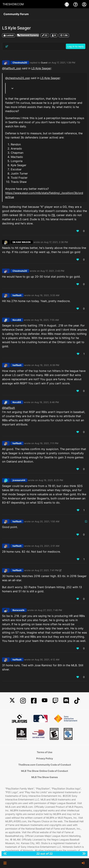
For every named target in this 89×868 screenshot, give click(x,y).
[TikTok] (77, 701)
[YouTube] (45, 701)
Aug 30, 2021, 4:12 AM (47, 660)
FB (53, 215)
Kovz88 (17, 320)
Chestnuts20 (20, 63)
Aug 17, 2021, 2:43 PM (52, 271)
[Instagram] (23, 701)
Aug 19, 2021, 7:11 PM (47, 443)
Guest (44, 63)
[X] (12, 701)
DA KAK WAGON (22, 242)
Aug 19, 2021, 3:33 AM (47, 295)
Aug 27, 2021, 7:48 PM (50, 610)
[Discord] (66, 701)
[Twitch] (55, 701)
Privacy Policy (45, 758)
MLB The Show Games (45, 777)
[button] (5, 863)
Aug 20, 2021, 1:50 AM (47, 521)
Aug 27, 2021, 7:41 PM (47, 570)
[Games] (67, 4)
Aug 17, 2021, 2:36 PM (56, 242)
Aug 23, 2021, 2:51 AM (47, 546)
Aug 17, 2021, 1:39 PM (63, 63)
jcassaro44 (19, 480)
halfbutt (17, 295)
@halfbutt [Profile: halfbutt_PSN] (9, 408)
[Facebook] (34, 701)
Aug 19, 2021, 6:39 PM (47, 365)
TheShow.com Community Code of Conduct (45, 765)
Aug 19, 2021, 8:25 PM (51, 480)
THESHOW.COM (13, 4)
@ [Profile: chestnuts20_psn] (18, 78)
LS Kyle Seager (41, 68)
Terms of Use (44, 752)
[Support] (76, 4)
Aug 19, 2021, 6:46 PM (47, 402)
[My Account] (84, 4)
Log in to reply (76, 46)
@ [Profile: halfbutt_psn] (12, 68)
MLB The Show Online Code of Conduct (44, 771)
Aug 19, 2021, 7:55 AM (47, 320)
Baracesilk (19, 610)
